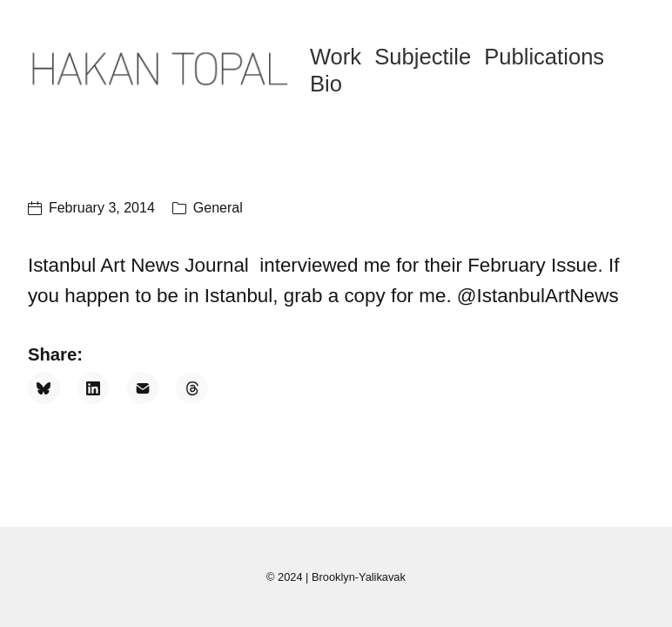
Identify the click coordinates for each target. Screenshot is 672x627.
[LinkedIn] (94, 388)
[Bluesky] (44, 388)
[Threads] (192, 388)
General (218, 208)
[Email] (142, 388)
